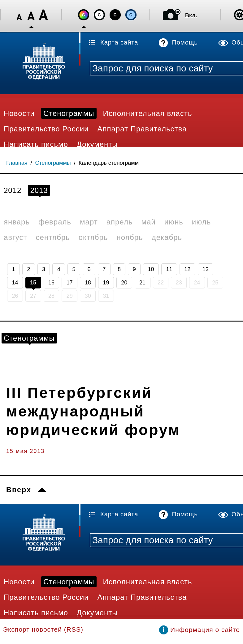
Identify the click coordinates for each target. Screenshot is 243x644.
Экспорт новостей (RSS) (43, 629)
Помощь (185, 42)
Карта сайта (119, 42)
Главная (17, 163)
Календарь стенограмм (109, 163)
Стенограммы (53, 163)
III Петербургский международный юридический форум (93, 411)
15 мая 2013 (25, 451)
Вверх (19, 490)
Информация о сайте (205, 630)
